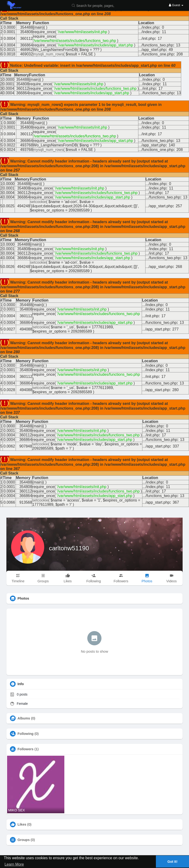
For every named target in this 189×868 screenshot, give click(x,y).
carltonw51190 (69, 548)
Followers (26, 749)
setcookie (38, 202)
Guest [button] (176, 5)
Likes (22, 824)
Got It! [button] (172, 862)
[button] (94, 5)
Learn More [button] (14, 864)
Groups (24, 840)
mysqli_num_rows (48, 54)
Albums (24, 718)
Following (26, 734)
